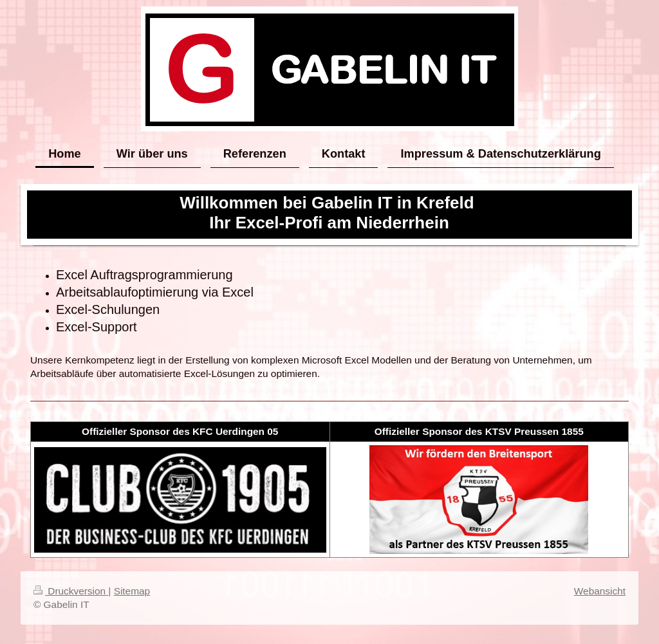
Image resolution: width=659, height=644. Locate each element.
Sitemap (132, 591)
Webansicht (600, 591)
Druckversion (71, 591)
